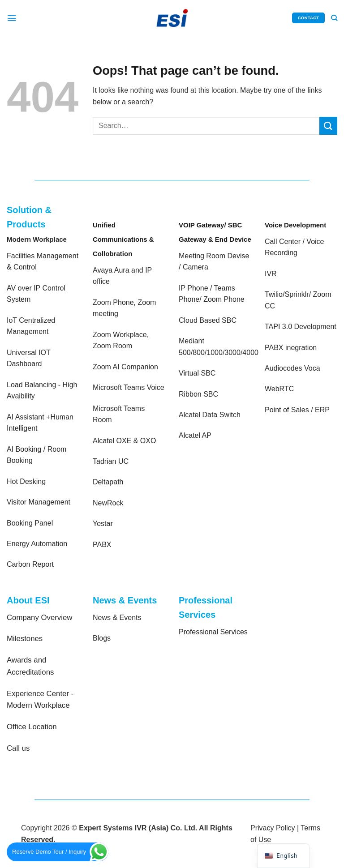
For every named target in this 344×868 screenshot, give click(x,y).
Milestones (25, 639)
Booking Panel (30, 523)
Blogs (102, 638)
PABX (102, 545)
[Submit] (328, 126)
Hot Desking (26, 481)
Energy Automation (37, 544)
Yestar (103, 524)
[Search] (334, 18)
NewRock (108, 503)
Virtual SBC (197, 373)
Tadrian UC (111, 461)
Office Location (32, 727)
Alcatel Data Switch (210, 415)
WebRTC (279, 389)
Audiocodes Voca (292, 368)
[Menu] (12, 18)
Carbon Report (30, 564)
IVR (271, 274)
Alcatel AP (195, 435)
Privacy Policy (273, 828)
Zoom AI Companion (125, 367)
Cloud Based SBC (208, 320)
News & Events (117, 618)
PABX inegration (291, 348)
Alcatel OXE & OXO (124, 441)
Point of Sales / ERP (297, 410)
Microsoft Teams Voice (129, 387)
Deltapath (108, 482)
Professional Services (213, 632)
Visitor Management (39, 502)
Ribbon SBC (198, 394)
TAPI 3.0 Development (301, 327)
